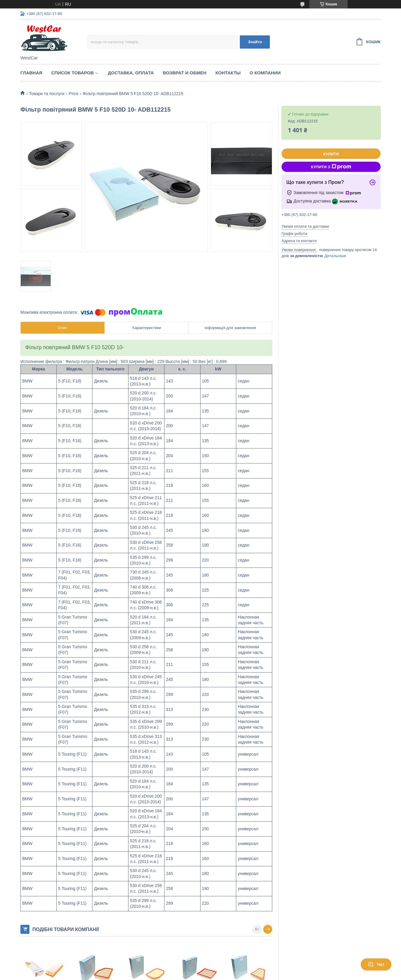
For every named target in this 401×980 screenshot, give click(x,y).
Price (74, 94)
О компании (265, 73)
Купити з (331, 167)
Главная (31, 73)
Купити (331, 154)
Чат (376, 964)
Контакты (228, 73)
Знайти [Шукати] (255, 42)
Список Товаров (73, 73)
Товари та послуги (47, 94)
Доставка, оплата (131, 73)
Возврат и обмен (184, 73)
